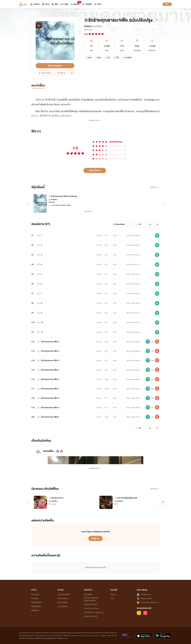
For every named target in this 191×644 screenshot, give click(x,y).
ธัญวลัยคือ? (88, 595)
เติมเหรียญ (35, 610)
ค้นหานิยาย (35, 595)
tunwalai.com (146, 595)
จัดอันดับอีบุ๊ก (36, 606)
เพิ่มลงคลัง (44, 73)
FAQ (112, 598)
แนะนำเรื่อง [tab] (38, 85)
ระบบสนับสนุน (63, 606)
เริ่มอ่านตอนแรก (55, 66)
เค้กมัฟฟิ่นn (97, 26)
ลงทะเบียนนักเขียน (64, 595)
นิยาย (46, 4)
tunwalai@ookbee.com (150, 602)
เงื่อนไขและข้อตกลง (91, 604)
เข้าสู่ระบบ (167, 4)
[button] (96, 119)
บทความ (113, 595)
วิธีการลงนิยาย (63, 598)
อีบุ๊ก (55, 4)
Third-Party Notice (91, 608)
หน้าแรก (35, 4)
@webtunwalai (146, 598)
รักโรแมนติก (88, 30)
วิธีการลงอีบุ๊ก (63, 602)
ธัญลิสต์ (87, 4)
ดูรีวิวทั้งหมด (95, 170)
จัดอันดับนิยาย (37, 602)
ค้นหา (98, 4)
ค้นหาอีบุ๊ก (35, 598)
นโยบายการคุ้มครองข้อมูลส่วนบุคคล (91, 599)
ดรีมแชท (76, 4)
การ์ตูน (64, 4)
